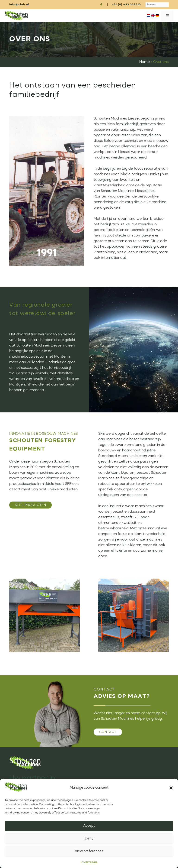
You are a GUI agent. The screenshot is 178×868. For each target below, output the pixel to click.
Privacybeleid (89, 862)
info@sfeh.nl (19, 5)
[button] (171, 788)
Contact (108, 732)
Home (145, 62)
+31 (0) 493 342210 (127, 5)
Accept (89, 826)
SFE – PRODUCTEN (30, 505)
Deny (89, 839)
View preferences (89, 851)
